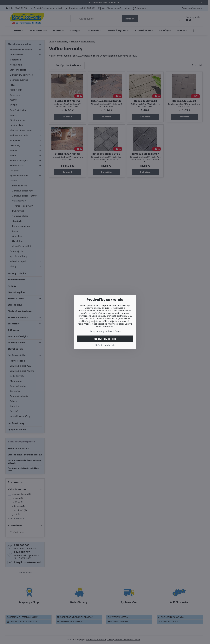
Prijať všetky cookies (105, 339)
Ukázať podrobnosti (105, 345)
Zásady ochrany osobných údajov (105, 331)
